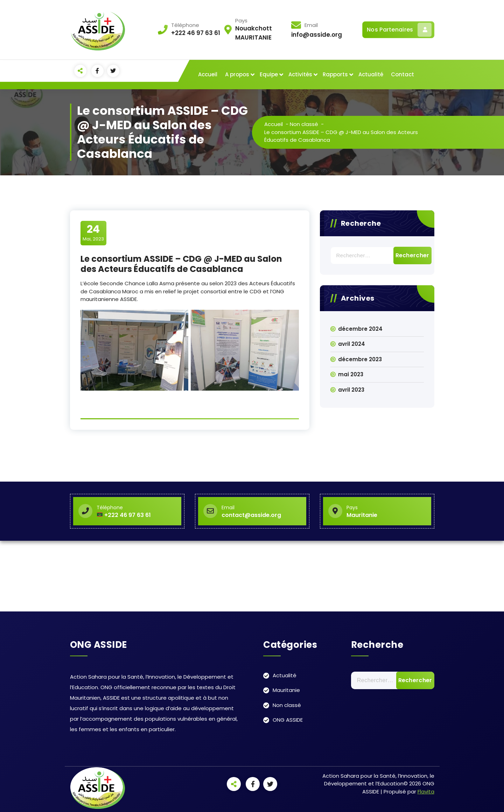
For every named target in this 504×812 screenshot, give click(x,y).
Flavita (426, 792)
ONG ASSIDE (288, 720)
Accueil (208, 74)
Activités (300, 74)
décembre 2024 (360, 329)
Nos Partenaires (399, 30)
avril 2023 (351, 390)
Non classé (304, 124)
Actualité (371, 74)
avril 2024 (352, 344)
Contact (402, 74)
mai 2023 (351, 374)
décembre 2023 (360, 359)
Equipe (269, 74)
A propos (237, 74)
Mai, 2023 (93, 233)
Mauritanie (286, 690)
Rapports (335, 74)
